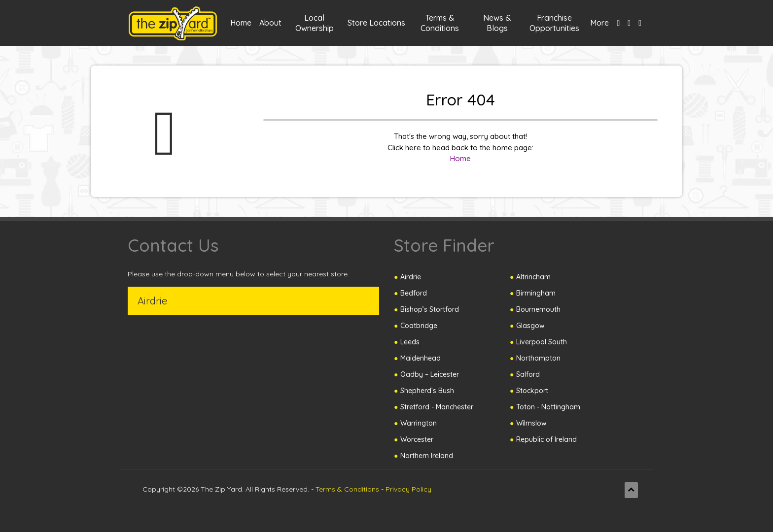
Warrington (419, 423)
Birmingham (536, 293)
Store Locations (376, 23)
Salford (528, 374)
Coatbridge (419, 326)
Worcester (417, 439)
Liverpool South (542, 342)
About (270, 23)
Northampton (538, 358)
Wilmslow (531, 423)
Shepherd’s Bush (427, 391)
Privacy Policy (408, 489)
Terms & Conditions (347, 489)
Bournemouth (538, 309)
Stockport (532, 391)
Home (241, 23)
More (599, 23)
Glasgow (530, 326)
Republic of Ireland (546, 439)
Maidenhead (421, 358)
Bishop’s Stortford (430, 309)
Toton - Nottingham (548, 407)
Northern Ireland (427, 456)
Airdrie (411, 277)
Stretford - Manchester (437, 407)
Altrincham (533, 277)
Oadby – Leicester (430, 374)
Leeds (410, 342)
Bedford (414, 293)
